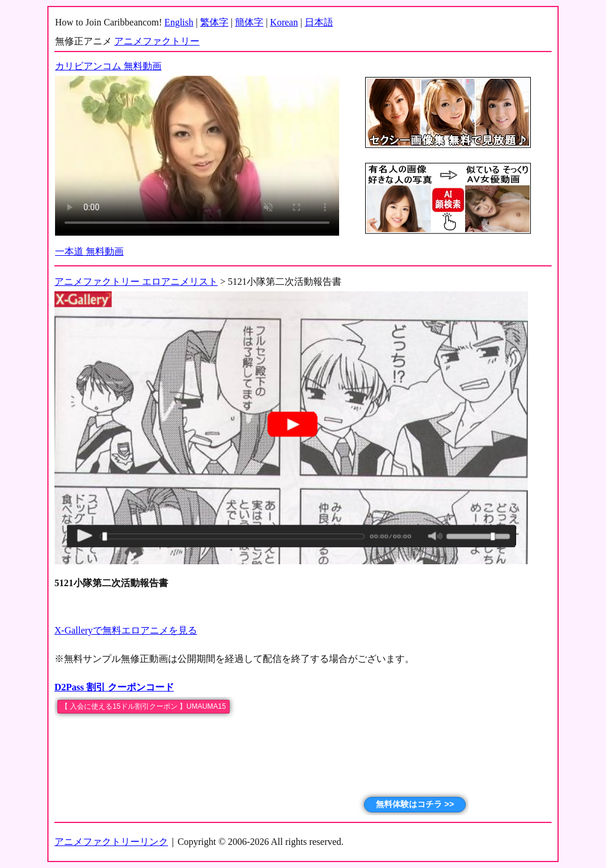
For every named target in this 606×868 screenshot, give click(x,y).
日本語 (319, 22)
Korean (284, 22)
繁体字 (214, 22)
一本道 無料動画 (89, 251)
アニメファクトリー (157, 41)
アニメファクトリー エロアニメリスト (136, 282)
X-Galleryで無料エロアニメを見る (126, 630)
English (179, 22)
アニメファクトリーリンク (111, 842)
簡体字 (249, 22)
